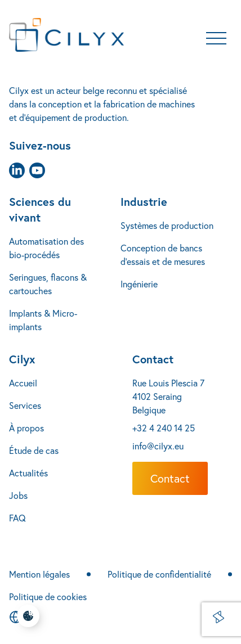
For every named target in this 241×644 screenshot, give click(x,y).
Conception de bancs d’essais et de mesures (163, 255)
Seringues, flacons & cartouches (48, 284)
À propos (26, 428)
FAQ (17, 518)
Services (25, 406)
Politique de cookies (48, 597)
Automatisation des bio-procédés (46, 248)
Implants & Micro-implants (43, 320)
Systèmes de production (167, 226)
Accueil (23, 383)
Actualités (28, 473)
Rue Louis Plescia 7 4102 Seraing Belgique (168, 397)
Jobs (18, 496)
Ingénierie (139, 284)
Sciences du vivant (40, 210)
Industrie (144, 202)
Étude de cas (34, 451)
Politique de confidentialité (159, 574)
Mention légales (39, 574)
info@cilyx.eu (158, 446)
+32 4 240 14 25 (164, 428)
